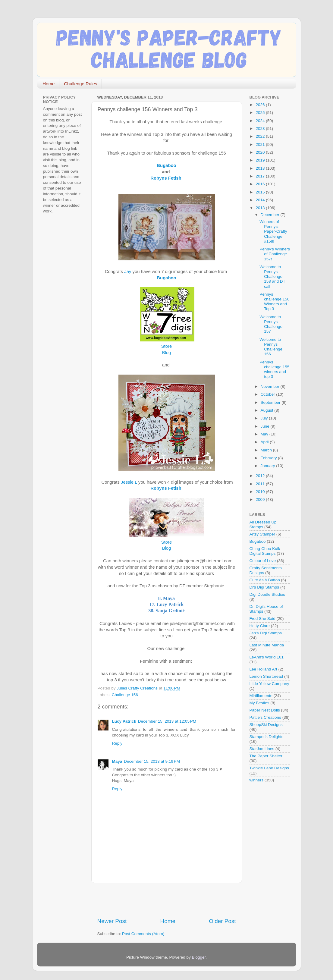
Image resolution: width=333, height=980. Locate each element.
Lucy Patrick (124, 721)
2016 (261, 184)
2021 (261, 144)
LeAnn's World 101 (267, 657)
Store (166, 346)
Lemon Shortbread (266, 676)
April (265, 442)
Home (49, 84)
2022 (261, 136)
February (269, 458)
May (265, 434)
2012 (261, 476)
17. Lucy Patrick (166, 604)
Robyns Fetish (167, 178)
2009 (261, 499)
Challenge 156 (125, 695)
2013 (261, 208)
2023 (261, 129)
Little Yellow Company (269, 684)
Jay (128, 272)
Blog (167, 353)
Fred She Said (262, 619)
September (271, 402)
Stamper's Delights (267, 737)
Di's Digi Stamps (264, 587)
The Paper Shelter (266, 756)
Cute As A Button (265, 580)
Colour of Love (263, 561)
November (271, 386)
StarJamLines (262, 749)
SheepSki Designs (266, 725)
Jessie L (129, 482)
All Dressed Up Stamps (263, 525)
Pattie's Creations (265, 717)
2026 (261, 105)
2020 (261, 152)
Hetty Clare (260, 626)
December (271, 215)
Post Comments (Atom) (143, 934)
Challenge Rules (80, 84)
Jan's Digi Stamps (266, 633)
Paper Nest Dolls (265, 710)
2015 (261, 192)
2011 (261, 484)
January (269, 466)
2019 (261, 160)
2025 (261, 113)
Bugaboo (258, 541)
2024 (261, 121)
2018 (261, 168)
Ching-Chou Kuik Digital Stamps (265, 551)
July (265, 418)
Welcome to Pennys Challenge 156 (271, 347)
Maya (117, 761)
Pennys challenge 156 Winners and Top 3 (274, 302)
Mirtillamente (261, 696)
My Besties (259, 703)
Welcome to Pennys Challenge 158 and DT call (272, 277)
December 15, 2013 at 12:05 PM (167, 721)
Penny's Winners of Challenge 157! (275, 254)
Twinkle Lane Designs (269, 768)
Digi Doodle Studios (267, 594)
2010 (261, 492)
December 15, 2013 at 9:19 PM (152, 761)
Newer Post (112, 921)
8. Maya (166, 598)
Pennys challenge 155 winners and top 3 (274, 369)
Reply (117, 743)
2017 (261, 176)
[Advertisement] (168, 900)
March (267, 450)
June (266, 426)
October (269, 394)
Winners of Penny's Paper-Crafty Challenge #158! (273, 231)
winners (257, 780)
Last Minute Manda (267, 645)
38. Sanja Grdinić (166, 611)
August (268, 410)
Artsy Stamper (262, 534)
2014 (261, 200)
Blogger (199, 957)
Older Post (222, 921)
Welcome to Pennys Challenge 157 (271, 324)
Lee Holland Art (263, 669)
